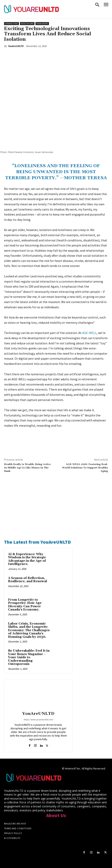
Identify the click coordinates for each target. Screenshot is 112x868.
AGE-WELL (89, 333)
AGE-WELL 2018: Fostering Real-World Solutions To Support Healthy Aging (85, 468)
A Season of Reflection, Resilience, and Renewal (27, 580)
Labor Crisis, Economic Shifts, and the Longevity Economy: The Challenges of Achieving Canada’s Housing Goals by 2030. (29, 630)
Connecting (11, 24)
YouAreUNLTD (16, 46)
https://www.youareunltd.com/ (38, 719)
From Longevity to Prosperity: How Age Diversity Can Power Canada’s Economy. (25, 605)
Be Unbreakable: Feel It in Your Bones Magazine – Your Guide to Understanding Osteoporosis (29, 657)
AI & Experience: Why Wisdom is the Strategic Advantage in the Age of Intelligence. (27, 559)
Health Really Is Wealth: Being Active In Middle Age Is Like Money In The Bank (27, 468)
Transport (42, 24)
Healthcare (27, 24)
